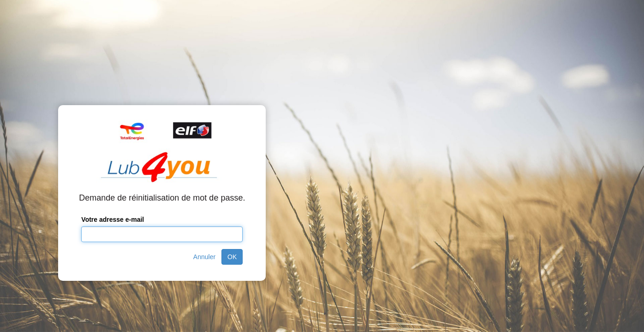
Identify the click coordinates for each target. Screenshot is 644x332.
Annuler (204, 257)
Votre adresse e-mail (113, 219)
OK (232, 257)
